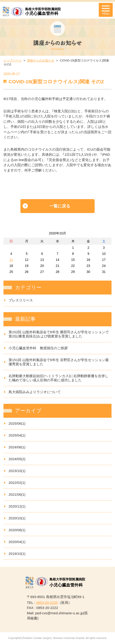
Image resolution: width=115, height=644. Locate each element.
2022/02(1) (17, 483)
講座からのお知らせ (41, 60)
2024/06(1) (17, 447)
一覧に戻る (60, 206)
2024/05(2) (17, 459)
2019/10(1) (17, 554)
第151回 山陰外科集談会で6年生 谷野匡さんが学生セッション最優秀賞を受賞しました (59, 362)
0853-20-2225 (47, 603)
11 (11, 260)
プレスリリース (21, 300)
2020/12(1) (17, 506)
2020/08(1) (17, 530)
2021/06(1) (17, 494)
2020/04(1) (17, 542)
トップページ (13, 60)
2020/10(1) (17, 518)
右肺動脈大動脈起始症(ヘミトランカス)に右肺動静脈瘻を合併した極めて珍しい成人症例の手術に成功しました (58, 378)
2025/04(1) (17, 435)
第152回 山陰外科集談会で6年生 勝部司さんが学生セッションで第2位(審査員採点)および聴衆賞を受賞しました (59, 334)
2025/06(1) (17, 423)
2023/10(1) (17, 471)
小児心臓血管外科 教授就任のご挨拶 (38, 348)
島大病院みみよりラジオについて (35, 392)
